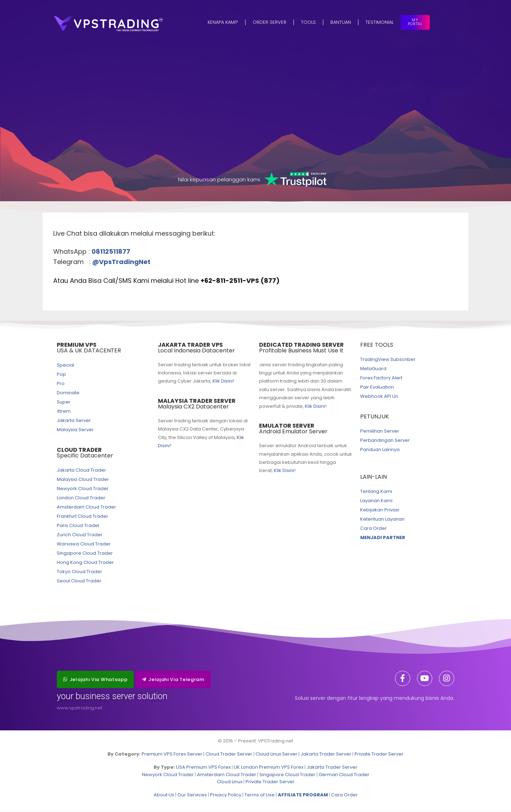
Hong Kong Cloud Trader (85, 563)
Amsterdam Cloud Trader (86, 507)
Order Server (270, 22)
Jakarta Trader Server (326, 754)
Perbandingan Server (385, 441)
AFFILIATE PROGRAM (303, 795)
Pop (61, 375)
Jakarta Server (74, 421)
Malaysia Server (75, 430)
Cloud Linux (230, 782)
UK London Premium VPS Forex (269, 767)
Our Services (192, 795)
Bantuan (341, 22)
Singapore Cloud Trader (85, 553)
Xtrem (64, 412)
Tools (308, 22)
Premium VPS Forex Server (172, 754)
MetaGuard (373, 369)
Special (65, 365)
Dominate (68, 393)
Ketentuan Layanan (382, 519)
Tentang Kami (376, 492)
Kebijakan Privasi (380, 510)
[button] (95, 680)
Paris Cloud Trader (78, 526)
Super (64, 402)
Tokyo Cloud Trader (79, 572)
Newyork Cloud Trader (83, 489)
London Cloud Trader (81, 498)
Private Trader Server (379, 754)
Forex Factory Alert (381, 378)
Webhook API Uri (379, 397)
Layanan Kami (376, 501)
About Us (164, 795)
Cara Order (373, 529)
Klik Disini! (223, 381)
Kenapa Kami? (223, 22)
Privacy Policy (226, 795)
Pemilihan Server (380, 431)
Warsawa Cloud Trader (84, 544)
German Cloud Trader (344, 775)
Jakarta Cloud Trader (81, 470)
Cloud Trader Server (229, 754)
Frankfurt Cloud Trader (83, 517)
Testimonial (380, 22)
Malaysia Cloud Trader (83, 480)
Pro (61, 384)
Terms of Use (260, 795)
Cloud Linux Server (276, 754)
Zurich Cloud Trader (80, 535)
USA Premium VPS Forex (203, 767)
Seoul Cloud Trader (79, 581)
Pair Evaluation (377, 387)
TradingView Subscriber (388, 360)
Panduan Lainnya (380, 450)
